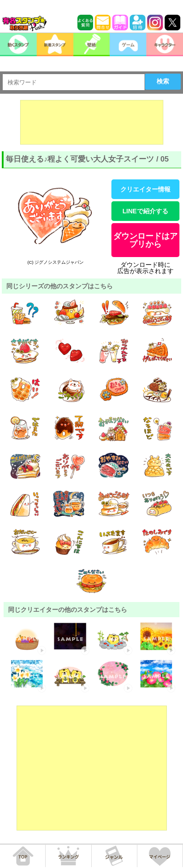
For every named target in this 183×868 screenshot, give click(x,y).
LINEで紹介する (145, 211)
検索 (163, 81)
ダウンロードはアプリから (145, 240)
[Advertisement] (92, 122)
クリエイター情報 (145, 189)
